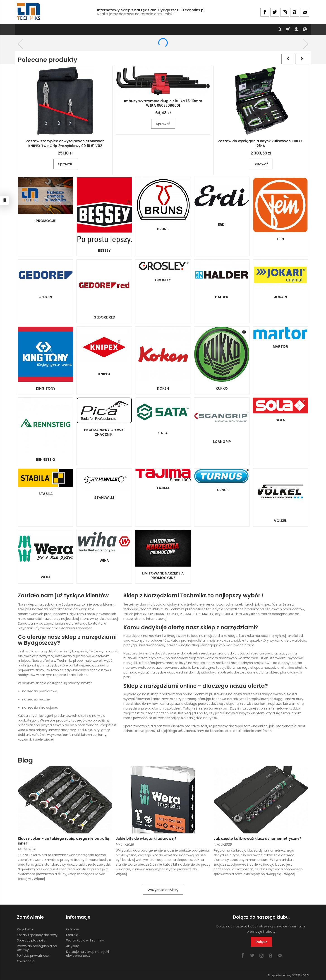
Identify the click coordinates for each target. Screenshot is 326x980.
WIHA (104, 561)
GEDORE (46, 297)
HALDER (222, 297)
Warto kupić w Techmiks (85, 940)
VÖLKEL (280, 521)
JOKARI (280, 297)
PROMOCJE (46, 221)
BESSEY (104, 250)
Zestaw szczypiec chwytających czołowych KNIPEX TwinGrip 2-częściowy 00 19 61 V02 (65, 143)
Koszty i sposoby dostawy (37, 935)
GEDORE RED (104, 317)
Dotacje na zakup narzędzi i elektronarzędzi (88, 954)
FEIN (280, 239)
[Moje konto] (296, 29)
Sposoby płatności (32, 940)
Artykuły (72, 946)
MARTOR (280, 346)
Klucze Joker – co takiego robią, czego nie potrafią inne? (64, 841)
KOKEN (163, 388)
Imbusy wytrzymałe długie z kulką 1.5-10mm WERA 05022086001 (163, 103)
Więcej (39, 879)
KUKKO (222, 388)
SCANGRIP (222, 442)
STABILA (46, 494)
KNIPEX (104, 374)
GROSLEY (163, 280)
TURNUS (222, 490)
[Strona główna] (29, 11)
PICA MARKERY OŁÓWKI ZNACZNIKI (104, 432)
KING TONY (46, 388)
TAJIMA (163, 488)
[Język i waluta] (305, 29)
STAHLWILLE (104, 498)
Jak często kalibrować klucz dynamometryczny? (257, 839)
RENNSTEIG (46, 460)
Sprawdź (65, 164)
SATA (163, 433)
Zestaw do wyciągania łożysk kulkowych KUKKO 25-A (261, 143)
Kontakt (72, 935)
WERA (46, 577)
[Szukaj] (280, 29)
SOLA (280, 420)
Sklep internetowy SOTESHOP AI (288, 975)
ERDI (222, 225)
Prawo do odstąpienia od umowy (37, 948)
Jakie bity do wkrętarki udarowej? (146, 839)
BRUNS (163, 229)
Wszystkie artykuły (163, 890)
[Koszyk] (288, 29)
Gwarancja (26, 961)
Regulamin (26, 929)
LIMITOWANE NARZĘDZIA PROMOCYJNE (163, 576)
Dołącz (261, 942)
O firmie (73, 929)
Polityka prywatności (33, 956)
